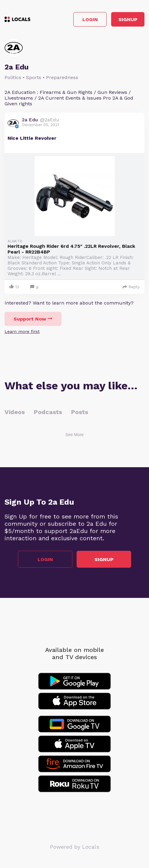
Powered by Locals (75, 847)
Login (90, 19)
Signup (128, 19)
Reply (131, 287)
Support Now (33, 319)
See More (75, 435)
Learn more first (22, 331)
